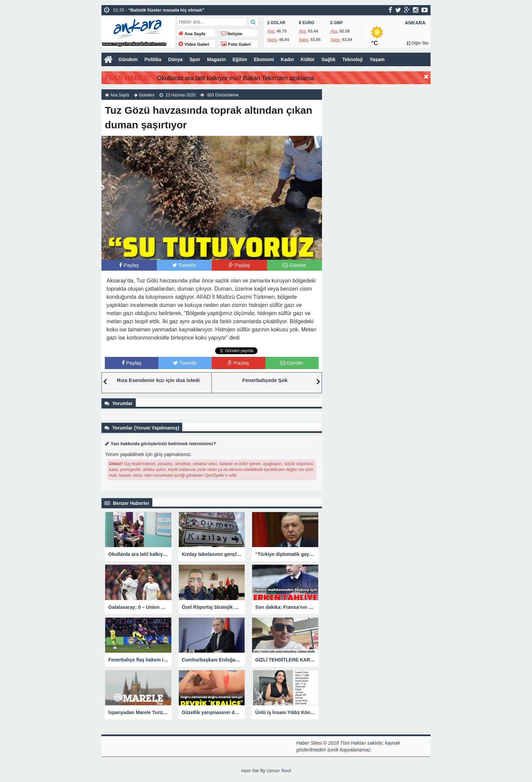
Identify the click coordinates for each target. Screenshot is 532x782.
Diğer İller (418, 43)
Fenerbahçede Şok (265, 380)
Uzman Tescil (279, 771)
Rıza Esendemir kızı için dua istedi (158, 380)
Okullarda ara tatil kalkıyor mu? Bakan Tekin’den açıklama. (236, 78)
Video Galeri (194, 44)
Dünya (176, 59)
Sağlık (329, 59)
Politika (153, 59)
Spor (195, 59)
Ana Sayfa (192, 34)
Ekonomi (264, 59)
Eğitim (240, 59)
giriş (158, 454)
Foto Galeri (236, 44)
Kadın (287, 59)
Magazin (216, 59)
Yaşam (377, 59)
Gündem (128, 59)
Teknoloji (353, 59)
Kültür (308, 59)
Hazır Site (250, 771)
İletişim (232, 34)
